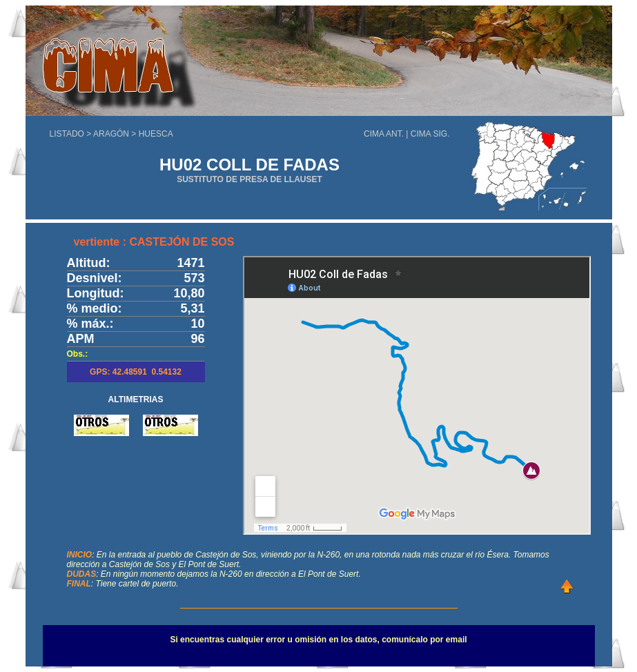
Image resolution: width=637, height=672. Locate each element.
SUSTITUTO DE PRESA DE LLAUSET (249, 179)
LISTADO (67, 134)
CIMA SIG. (430, 134)
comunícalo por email (424, 640)
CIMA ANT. (384, 134)
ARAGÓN (111, 134)
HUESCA (156, 134)
